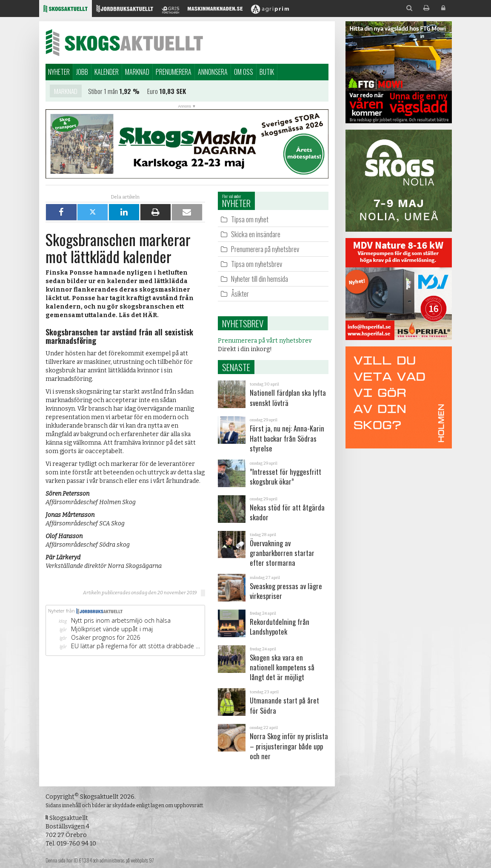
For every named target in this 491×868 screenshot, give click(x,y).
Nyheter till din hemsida (260, 279)
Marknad (137, 72)
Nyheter (59, 72)
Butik (267, 72)
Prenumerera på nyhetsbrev (265, 249)
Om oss (244, 72)
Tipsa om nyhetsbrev (257, 264)
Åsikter (240, 294)
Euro (153, 93)
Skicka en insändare (256, 234)
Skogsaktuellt (124, 43)
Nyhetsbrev (243, 323)
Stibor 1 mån (103, 93)
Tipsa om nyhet (250, 219)
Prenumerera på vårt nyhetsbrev (265, 341)
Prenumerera (174, 72)
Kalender (107, 72)
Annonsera (213, 72)
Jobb (82, 72)
